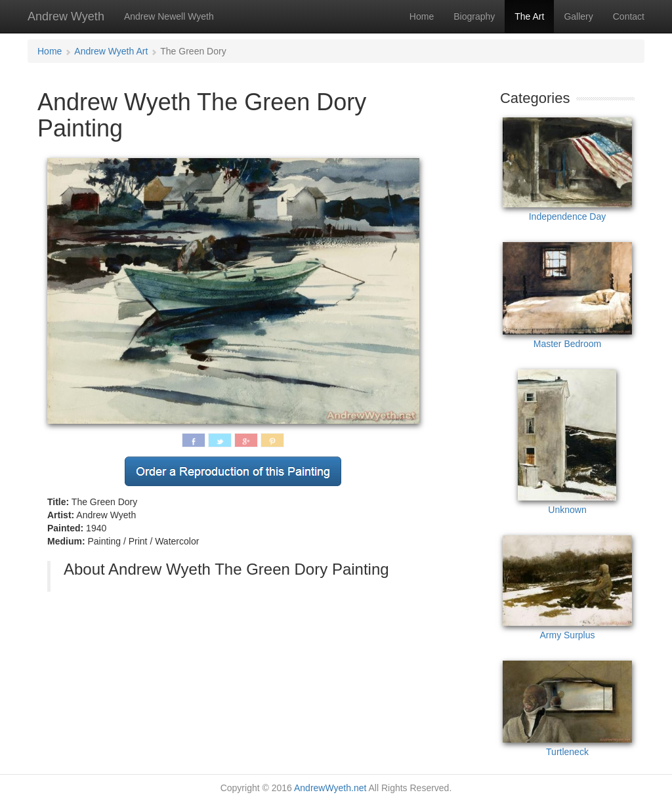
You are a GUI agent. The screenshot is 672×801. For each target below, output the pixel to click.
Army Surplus (567, 587)
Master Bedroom (567, 296)
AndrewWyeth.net (330, 788)
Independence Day (567, 170)
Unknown (567, 442)
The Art (529, 16)
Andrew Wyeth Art (111, 51)
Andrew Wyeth (66, 16)
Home (422, 16)
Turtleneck (567, 709)
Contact (629, 16)
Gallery (578, 16)
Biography (474, 16)
